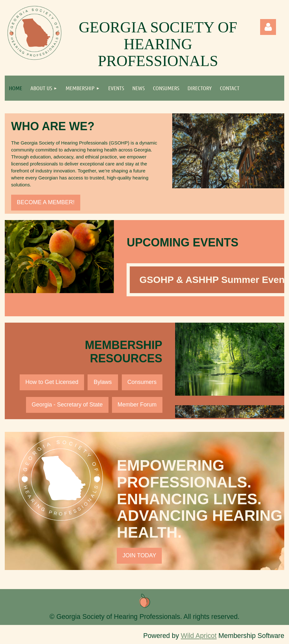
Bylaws (103, 382)
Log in (268, 27)
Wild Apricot (199, 636)
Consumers (142, 382)
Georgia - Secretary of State (67, 405)
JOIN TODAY (139, 555)
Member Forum (137, 405)
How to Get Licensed (52, 382)
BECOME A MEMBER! (46, 202)
